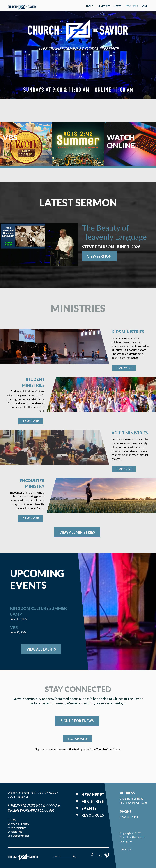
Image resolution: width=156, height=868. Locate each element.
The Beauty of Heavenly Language (114, 232)
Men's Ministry (17, 828)
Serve (118, 6)
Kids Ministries (128, 332)
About (90, 6)
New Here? (93, 795)
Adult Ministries (130, 433)
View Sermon (99, 256)
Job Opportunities (19, 836)
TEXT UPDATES (78, 739)
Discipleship (15, 832)
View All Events (41, 649)
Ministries (104, 6)
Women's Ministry (19, 824)
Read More (124, 368)
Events (89, 808)
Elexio (126, 850)
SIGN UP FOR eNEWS (77, 721)
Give (145, 6)
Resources (132, 6)
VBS (14, 627)
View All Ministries (77, 532)
